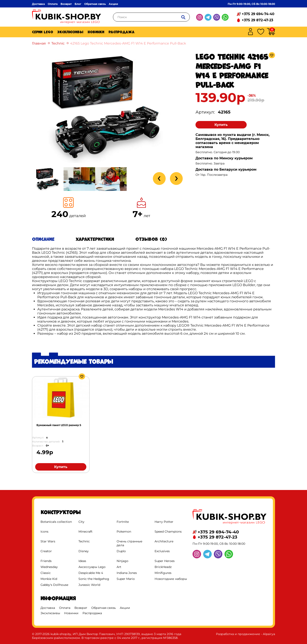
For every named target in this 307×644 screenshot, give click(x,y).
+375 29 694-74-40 (258, 14)
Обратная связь (95, 4)
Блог (78, 4)
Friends (46, 561)
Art (119, 567)
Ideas (82, 561)
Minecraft (85, 532)
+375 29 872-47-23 (257, 20)
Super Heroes (165, 561)
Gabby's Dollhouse (54, 585)
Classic (46, 573)
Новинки (96, 32)
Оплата (53, 4)
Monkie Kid (49, 579)
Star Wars (48, 541)
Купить (221, 125)
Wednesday (49, 567)
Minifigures (163, 573)
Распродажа (122, 32)
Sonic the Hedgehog (94, 579)
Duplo (121, 551)
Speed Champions (168, 532)
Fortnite (123, 522)
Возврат (66, 4)
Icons (44, 532)
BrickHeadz (163, 567)
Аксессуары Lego (92, 567)
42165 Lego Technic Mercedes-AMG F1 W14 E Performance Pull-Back (128, 43)
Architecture (164, 541)
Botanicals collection (56, 522)
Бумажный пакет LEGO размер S (59, 425)
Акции (113, 4)
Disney (84, 551)
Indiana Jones (127, 573)
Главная (39, 43)
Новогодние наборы (171, 579)
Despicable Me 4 (91, 573)
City (81, 522)
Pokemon (124, 532)
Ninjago (122, 561)
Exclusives (162, 551)
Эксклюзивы (70, 32)
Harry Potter (164, 522)
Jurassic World (89, 585)
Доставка (38, 4)
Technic (58, 43)
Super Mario (126, 579)
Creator (46, 551)
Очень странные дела (130, 543)
